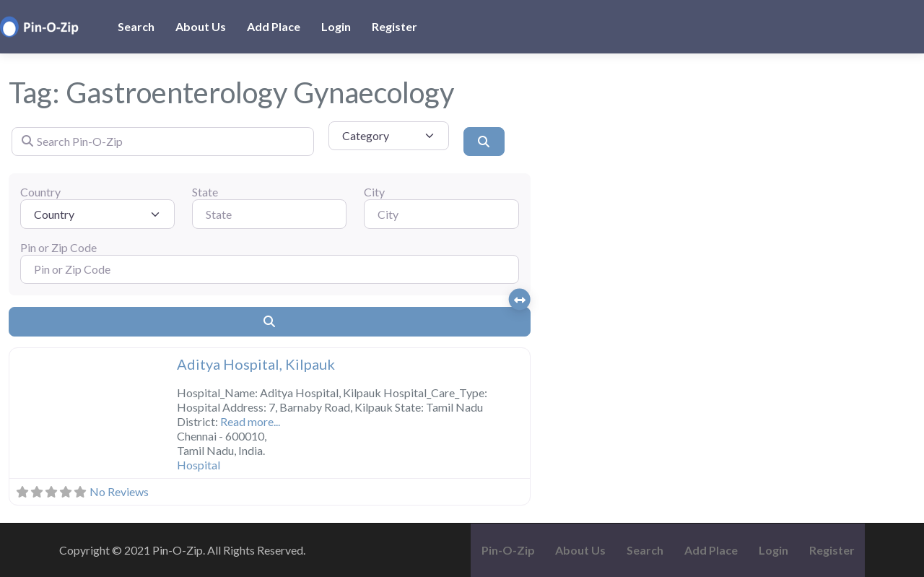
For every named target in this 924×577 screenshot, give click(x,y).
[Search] (484, 142)
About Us (201, 26)
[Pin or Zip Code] (270, 269)
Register (395, 26)
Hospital (199, 465)
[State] (269, 214)
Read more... (250, 421)
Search (136, 26)
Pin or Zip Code (58, 247)
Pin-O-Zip (508, 550)
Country (40, 192)
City (374, 192)
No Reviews (119, 491)
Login (336, 26)
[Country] (97, 214)
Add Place (274, 26)
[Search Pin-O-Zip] (163, 142)
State (205, 192)
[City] (441, 214)
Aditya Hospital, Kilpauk (256, 364)
